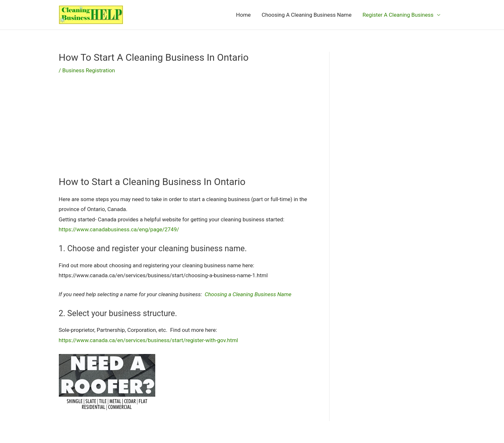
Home (243, 15)
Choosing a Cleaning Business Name (248, 294)
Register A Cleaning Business (398, 15)
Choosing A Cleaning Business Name (307, 15)
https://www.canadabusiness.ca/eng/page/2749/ (119, 229)
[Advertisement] (184, 130)
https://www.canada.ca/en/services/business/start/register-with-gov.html (148, 340)
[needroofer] (107, 382)
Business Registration (89, 70)
